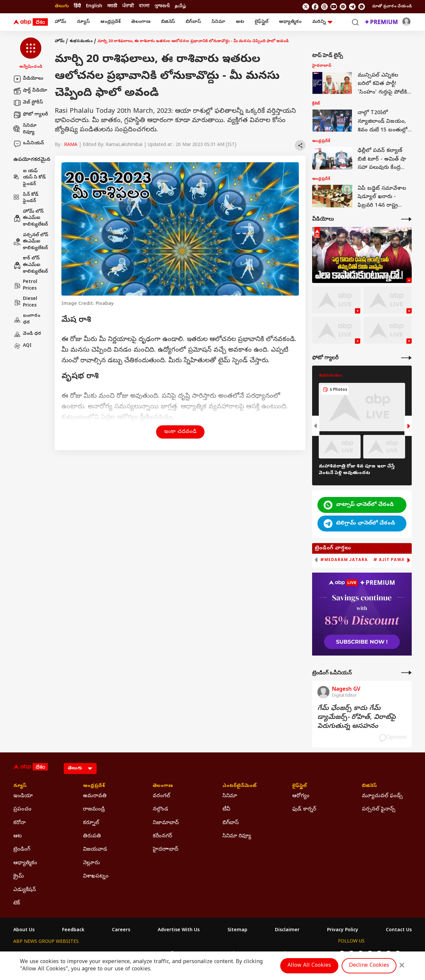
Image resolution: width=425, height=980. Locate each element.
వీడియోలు (28, 79)
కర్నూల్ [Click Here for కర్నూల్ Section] (91, 823)
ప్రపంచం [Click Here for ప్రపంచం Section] (22, 809)
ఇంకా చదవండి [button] (180, 432)
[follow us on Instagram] (343, 7)
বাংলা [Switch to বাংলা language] (144, 6)
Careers (121, 931)
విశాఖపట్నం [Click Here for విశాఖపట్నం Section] (96, 876)
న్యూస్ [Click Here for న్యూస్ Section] (20, 786)
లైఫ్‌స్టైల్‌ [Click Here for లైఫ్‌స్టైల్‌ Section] (299, 786)
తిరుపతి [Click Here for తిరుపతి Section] (92, 836)
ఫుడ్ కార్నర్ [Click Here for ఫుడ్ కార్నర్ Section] (304, 809)
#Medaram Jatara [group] (344, 560)
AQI (22, 346)
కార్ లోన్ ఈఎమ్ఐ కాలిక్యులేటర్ (31, 265)
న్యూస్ (83, 22)
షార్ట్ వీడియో (30, 91)
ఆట (240, 22)
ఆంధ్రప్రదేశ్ (110, 22)
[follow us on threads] (324, 7)
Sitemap (237, 931)
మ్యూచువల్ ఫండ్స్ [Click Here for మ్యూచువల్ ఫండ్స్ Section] (382, 796)
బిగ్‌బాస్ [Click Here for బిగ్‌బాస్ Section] (231, 823)
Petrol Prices (25, 285)
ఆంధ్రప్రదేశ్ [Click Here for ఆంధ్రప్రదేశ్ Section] (94, 786)
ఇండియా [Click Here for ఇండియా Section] (23, 796)
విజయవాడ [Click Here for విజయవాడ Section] (95, 850)
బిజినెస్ (168, 22)
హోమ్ (60, 22)
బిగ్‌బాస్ (193, 22)
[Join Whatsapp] (362, 7)
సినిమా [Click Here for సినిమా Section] (230, 796)
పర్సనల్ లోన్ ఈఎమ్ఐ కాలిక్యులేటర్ (31, 242)
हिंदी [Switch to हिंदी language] (77, 6)
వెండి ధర (27, 334)
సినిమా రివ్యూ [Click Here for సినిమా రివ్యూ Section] (237, 836)
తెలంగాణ (141, 22)
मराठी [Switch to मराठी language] (112, 6)
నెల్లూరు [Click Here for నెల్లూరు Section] (91, 863)
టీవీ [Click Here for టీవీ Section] (226, 809)
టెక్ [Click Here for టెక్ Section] (17, 903)
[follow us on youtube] (334, 7)
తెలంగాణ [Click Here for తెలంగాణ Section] (163, 786)
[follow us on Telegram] (352, 7)
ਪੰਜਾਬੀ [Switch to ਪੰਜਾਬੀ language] (128, 6)
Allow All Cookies (309, 966)
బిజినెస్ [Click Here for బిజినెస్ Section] (369, 786)
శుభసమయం (81, 41)
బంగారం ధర (27, 319)
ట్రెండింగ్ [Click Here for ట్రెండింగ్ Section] (22, 850)
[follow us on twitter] (306, 7)
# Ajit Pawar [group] (390, 560)
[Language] (80, 769)
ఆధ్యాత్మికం (290, 22)
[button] (31, 54)
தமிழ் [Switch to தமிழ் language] (180, 6)
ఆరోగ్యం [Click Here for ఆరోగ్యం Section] (301, 796)
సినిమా (218, 22)
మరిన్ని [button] (322, 22)
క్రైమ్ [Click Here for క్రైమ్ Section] (19, 876)
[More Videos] (406, 219)
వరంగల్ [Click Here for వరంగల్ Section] (161, 796)
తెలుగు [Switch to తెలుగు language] (62, 6)
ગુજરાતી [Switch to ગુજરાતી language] (162, 6)
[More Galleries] (406, 358)
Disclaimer (287, 931)
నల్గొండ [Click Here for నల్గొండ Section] (161, 809)
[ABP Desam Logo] (31, 22)
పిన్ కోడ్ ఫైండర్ (26, 198)
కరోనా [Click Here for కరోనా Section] (20, 823)
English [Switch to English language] (94, 6)
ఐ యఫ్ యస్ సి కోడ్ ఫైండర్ (30, 178)
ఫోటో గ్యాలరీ (31, 115)
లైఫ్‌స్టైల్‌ (261, 22)
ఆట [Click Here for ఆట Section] (18, 836)
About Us (24, 931)
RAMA (71, 145)
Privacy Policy (343, 931)
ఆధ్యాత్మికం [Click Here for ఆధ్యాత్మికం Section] (25, 863)
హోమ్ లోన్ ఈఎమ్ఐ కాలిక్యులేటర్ (31, 218)
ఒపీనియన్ (29, 144)
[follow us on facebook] (315, 7)
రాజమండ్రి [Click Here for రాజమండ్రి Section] (94, 809)
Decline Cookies (369, 966)
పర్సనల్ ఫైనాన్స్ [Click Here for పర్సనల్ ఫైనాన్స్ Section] (379, 809)
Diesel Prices (25, 302)
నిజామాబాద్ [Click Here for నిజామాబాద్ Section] (166, 823)
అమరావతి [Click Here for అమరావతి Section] (95, 796)
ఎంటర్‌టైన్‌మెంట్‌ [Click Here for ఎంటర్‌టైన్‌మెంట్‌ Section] (240, 786)
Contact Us (399, 931)
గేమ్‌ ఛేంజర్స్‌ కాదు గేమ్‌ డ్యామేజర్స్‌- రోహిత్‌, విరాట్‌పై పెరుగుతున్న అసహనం (357, 718)
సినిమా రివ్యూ (25, 129)
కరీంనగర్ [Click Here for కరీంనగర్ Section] (162, 836)
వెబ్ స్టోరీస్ (28, 103)
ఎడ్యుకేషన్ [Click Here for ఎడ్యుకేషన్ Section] (25, 890)
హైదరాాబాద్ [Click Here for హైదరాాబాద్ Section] (166, 850)
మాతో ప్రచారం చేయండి (392, 7)
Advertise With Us (179, 931)
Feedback (73, 931)
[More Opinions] (406, 673)
